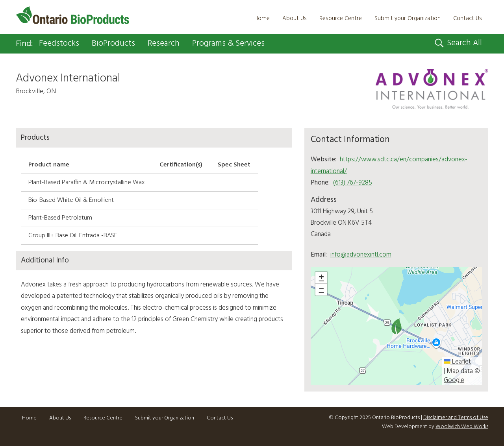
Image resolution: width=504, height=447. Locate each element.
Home (262, 18)
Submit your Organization (408, 18)
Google (454, 381)
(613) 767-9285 (353, 183)
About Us (295, 18)
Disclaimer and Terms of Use (456, 418)
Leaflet (457, 362)
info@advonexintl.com (361, 255)
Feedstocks (59, 44)
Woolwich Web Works (462, 427)
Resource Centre (341, 18)
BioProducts (113, 44)
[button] (397, 326)
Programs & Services (229, 44)
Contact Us (468, 18)
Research (164, 44)
